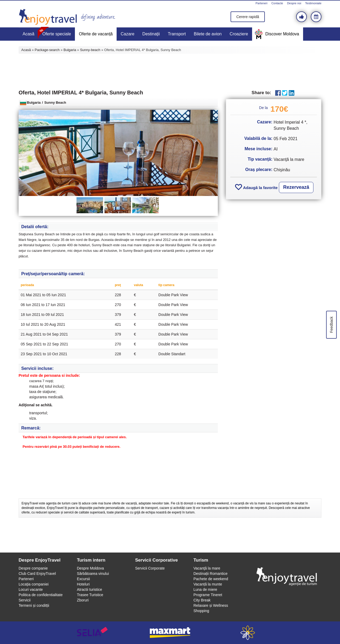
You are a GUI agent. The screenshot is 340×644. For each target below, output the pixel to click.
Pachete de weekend (211, 579)
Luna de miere (205, 589)
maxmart (170, 633)
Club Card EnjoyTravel (37, 574)
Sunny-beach (90, 50)
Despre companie (33, 568)
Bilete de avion (208, 34)
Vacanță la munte (208, 584)
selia (92, 633)
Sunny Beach (55, 103)
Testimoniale (313, 3)
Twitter (285, 93)
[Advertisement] (170, 71)
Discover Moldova (282, 34)
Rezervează (296, 187)
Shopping (201, 611)
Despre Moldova (90, 568)
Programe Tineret (208, 595)
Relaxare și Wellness (211, 605)
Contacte (277, 3)
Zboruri (83, 600)
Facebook (278, 93)
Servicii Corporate (150, 568)
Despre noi (294, 3)
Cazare (127, 34)
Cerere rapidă (248, 17)
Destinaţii (151, 34)
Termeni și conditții (34, 605)
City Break (202, 600)
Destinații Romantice (210, 574)
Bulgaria (70, 50)
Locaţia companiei (34, 584)
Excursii (83, 579)
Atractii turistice (89, 589)
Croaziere (239, 34)
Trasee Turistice (90, 595)
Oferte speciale (57, 34)
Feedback (331, 325)
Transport (177, 34)
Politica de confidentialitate (41, 595)
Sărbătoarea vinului (93, 574)
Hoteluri (83, 584)
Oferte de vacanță (96, 34)
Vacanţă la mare (207, 568)
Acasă (28, 34)
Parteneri (262, 3)
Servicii (25, 600)
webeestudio (248, 633)
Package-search (47, 50)
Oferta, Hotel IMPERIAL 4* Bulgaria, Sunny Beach (81, 93)
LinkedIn (292, 93)
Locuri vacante (31, 589)
